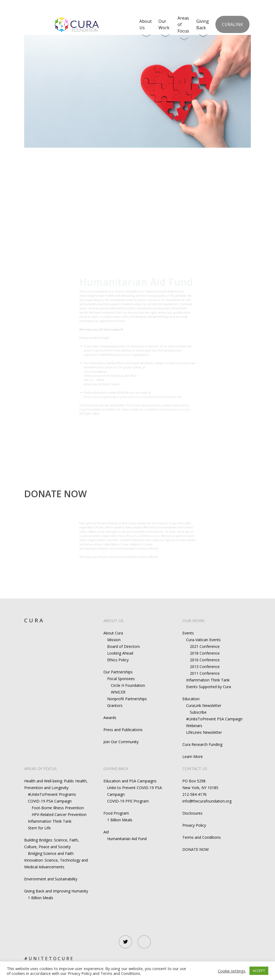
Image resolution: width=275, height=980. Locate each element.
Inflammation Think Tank (208, 680)
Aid (106, 832)
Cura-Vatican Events (203, 640)
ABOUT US (113, 620)
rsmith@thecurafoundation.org (174, 431)
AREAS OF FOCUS (40, 768)
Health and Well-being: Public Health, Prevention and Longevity (56, 784)
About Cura (113, 633)
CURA (34, 620)
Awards (110, 718)
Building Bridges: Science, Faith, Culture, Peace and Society (52, 843)
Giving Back (203, 28)
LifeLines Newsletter (204, 732)
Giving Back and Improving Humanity (56, 891)
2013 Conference (205, 667)
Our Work (164, 28)
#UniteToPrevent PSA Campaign (214, 719)
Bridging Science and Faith (51, 853)
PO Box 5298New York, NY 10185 (200, 784)
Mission (114, 640)
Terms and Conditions (202, 837)
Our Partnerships (118, 672)
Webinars (194, 726)
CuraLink (232, 24)
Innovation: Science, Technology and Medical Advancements (56, 863)
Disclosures (192, 813)
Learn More (193, 756)
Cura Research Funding (202, 744)
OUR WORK (193, 620)
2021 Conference (205, 646)
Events (188, 633)
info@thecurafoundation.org (207, 801)
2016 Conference (205, 660)
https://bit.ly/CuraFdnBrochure (139, 534)
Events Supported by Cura (209, 687)
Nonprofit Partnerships (127, 699)
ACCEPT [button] (259, 971)
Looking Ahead (120, 653)
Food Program (116, 813)
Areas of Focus (183, 28)
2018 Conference (205, 653)
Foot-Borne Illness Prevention (58, 808)
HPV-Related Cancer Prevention (59, 814)
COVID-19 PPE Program (128, 801)
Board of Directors (124, 646)
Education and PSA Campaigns (130, 781)
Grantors (115, 705)
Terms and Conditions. (121, 973)
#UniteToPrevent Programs (52, 794)
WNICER (118, 692)
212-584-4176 (194, 794)
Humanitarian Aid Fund (127, 839)
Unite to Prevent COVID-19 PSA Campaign (135, 791)
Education (191, 699)
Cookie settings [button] (232, 971)
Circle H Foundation (128, 685)
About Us (146, 28)
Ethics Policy (118, 660)
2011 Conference (205, 673)
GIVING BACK (116, 768)
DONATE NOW (196, 849)
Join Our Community (121, 742)
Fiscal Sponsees (121, 679)
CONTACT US (195, 768)
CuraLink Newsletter (204, 705)
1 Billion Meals (41, 898)
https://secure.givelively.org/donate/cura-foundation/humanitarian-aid (131, 414)
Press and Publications (123, 730)
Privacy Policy (194, 825)
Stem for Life (39, 828)
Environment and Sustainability (51, 879)
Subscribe (198, 712)
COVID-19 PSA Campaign (50, 801)
